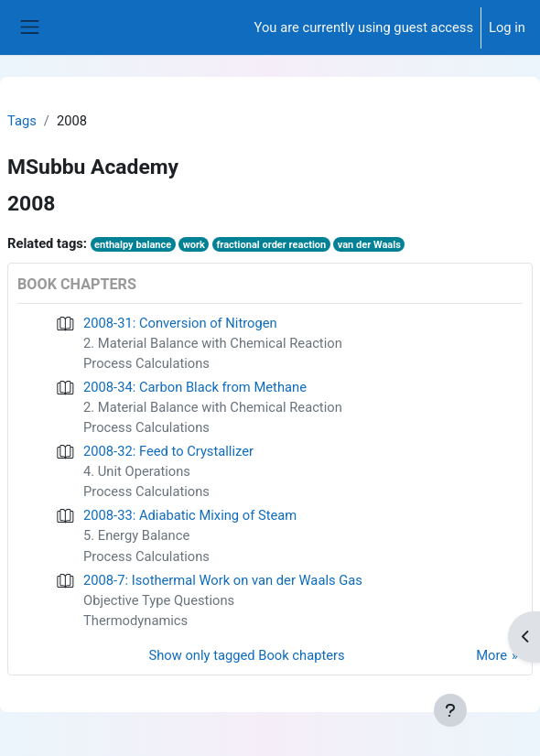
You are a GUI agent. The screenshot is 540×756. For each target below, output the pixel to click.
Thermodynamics (135, 621)
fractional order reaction (271, 245)
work (194, 245)
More (491, 655)
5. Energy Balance (136, 535)
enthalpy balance (133, 245)
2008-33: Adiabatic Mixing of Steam (190, 515)
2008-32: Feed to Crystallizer (168, 451)
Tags (22, 121)
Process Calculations (146, 363)
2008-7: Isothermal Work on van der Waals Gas (223, 580)
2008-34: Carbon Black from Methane (195, 387)
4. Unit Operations (137, 471)
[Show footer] (450, 710)
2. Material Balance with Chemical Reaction (213, 343)
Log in (507, 27)
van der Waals (369, 245)
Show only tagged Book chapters (247, 655)
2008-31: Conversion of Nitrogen (180, 323)
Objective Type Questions (159, 600)
